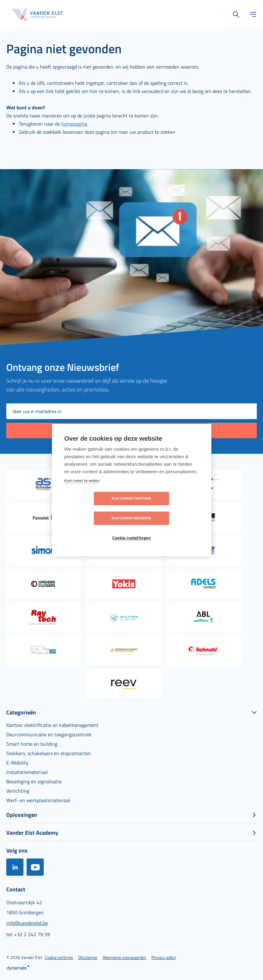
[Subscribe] (131, 430)
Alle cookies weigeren (167, 508)
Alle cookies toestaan (95, 508)
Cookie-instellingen (131, 528)
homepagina (74, 124)
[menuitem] (52, 725)
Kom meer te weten (82, 490)
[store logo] (38, 15)
